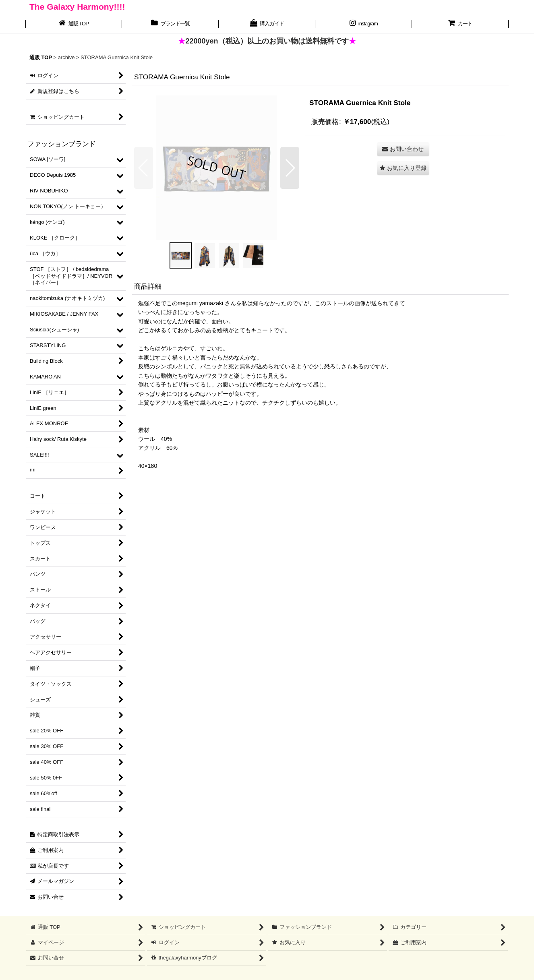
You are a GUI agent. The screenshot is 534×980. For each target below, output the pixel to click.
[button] (144, 168)
